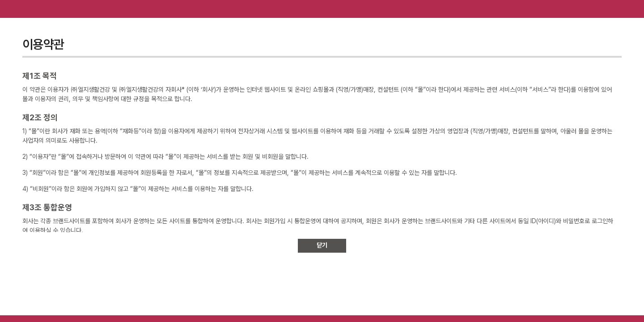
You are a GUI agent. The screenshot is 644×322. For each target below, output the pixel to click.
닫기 (322, 245)
